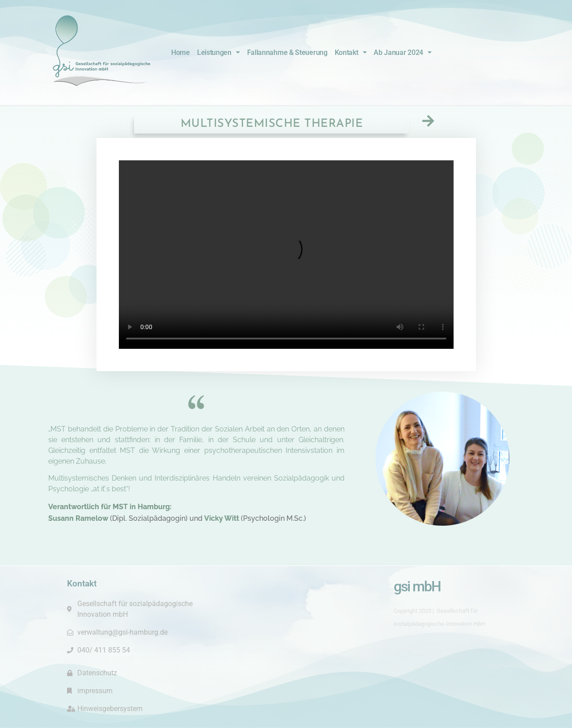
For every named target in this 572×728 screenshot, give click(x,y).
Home (181, 52)
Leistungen (219, 52)
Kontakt (351, 52)
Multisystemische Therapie (272, 124)
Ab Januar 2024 (403, 52)
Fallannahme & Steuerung (287, 52)
